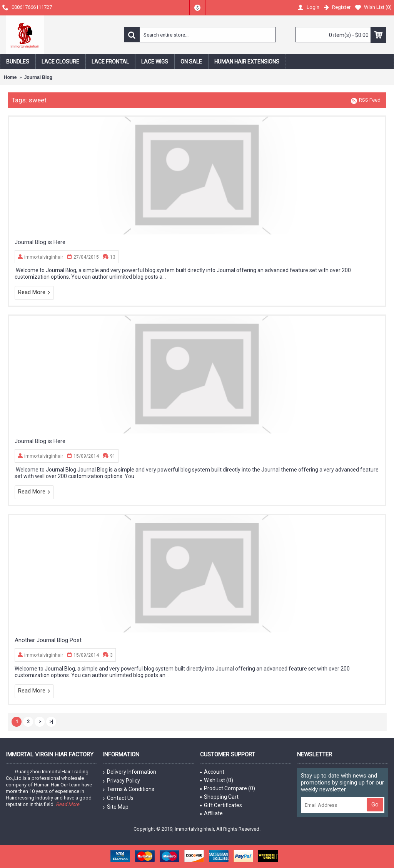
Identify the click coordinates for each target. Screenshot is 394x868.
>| (51, 722)
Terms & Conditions (129, 789)
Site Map (116, 807)
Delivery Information (129, 772)
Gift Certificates (221, 805)
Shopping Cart (219, 797)
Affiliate (211, 813)
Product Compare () (228, 788)
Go (375, 804)
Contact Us (118, 798)
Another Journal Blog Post (48, 640)
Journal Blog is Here (40, 242)
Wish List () (217, 780)
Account (212, 772)
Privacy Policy (121, 781)
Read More (34, 293)
